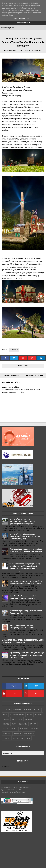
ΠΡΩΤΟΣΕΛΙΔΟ (29, 733)
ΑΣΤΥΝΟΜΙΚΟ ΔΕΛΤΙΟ (17, 715)
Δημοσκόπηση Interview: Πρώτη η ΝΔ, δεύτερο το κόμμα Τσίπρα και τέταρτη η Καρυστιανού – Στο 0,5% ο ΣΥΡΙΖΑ (27, 655)
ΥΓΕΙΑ (28, 738)
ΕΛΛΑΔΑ (6, 719)
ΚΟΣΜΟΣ (14, 729)
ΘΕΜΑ (14, 724)
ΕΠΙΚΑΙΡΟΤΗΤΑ (17, 719)
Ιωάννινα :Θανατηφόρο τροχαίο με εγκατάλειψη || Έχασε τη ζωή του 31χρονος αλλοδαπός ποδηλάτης (25, 536)
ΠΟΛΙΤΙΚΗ (35, 729)
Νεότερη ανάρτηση (12, 375)
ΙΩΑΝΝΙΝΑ (33, 724)
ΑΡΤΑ (5, 715)
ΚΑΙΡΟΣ (5, 729)
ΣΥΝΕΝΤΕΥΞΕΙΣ (18, 738)
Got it (30, 19)
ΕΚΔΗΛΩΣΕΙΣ (14, 350)
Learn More (20, 19)
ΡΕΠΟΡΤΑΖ (7, 738)
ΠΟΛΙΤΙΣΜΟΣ (7, 733)
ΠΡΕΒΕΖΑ (18, 733)
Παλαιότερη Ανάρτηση (34, 375)
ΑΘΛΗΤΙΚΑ (28, 710)
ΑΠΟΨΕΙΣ (37, 710)
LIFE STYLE (7, 710)
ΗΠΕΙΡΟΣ (6, 724)
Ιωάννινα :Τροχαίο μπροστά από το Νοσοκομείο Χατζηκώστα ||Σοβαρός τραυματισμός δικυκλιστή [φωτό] (23, 521)
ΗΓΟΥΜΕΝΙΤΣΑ (30, 719)
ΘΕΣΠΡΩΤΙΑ (23, 724)
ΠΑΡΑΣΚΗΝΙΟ (24, 729)
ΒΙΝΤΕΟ (30, 715)
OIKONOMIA (17, 710)
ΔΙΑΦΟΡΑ (38, 715)
